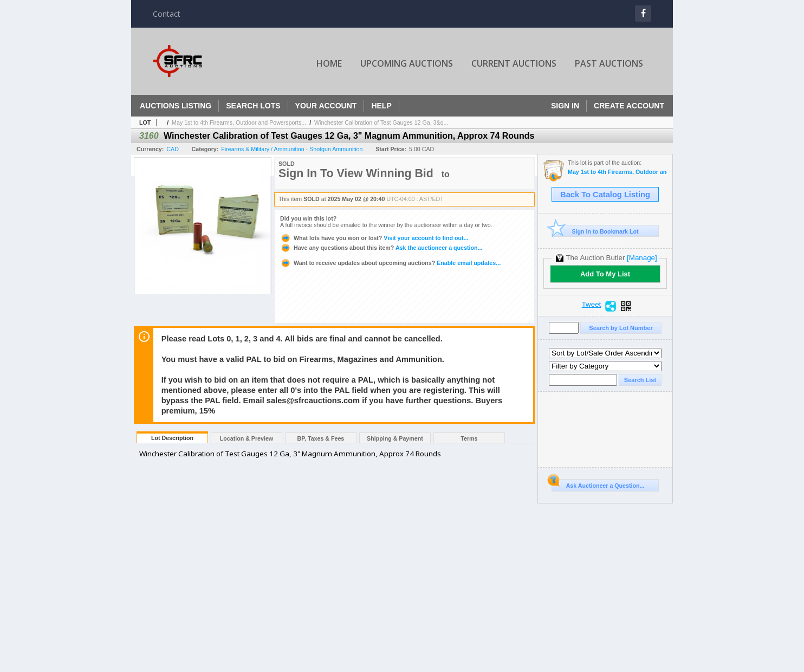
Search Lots (253, 106)
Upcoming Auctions (407, 63)
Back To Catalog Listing (605, 195)
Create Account (629, 106)
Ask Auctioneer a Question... (598, 484)
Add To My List (605, 274)
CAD (173, 149)
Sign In (565, 106)
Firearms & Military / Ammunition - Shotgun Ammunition (292, 149)
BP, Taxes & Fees (321, 438)
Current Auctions (514, 63)
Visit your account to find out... (374, 238)
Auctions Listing (176, 106)
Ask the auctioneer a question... (381, 248)
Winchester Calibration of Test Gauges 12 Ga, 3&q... (381, 122)
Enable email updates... (390, 263)
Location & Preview (247, 438)
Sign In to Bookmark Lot (595, 231)
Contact (167, 14)
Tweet (592, 305)
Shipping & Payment (395, 438)
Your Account (326, 106)
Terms (469, 438)
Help (381, 106)
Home (329, 63)
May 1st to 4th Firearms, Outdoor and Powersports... (239, 122)
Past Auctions (609, 63)
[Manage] (642, 258)
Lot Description (172, 438)
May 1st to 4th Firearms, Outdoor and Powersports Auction (617, 172)
